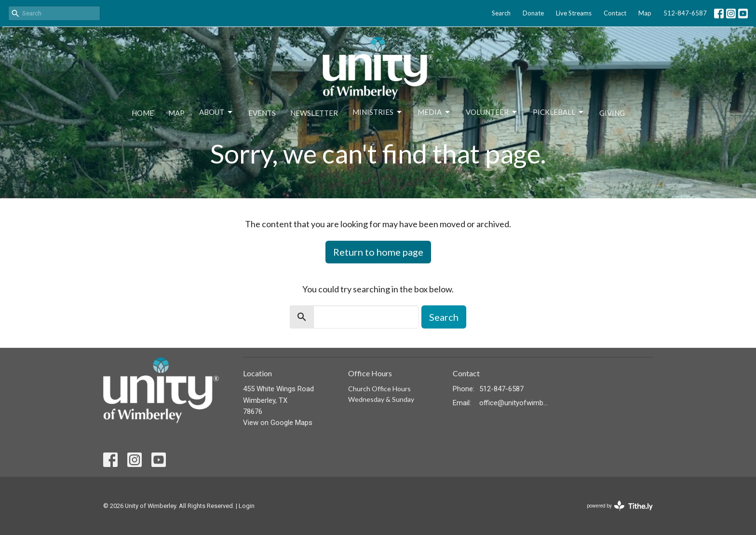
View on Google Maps (278, 423)
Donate (533, 13)
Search (501, 13)
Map (645, 13)
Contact (615, 13)
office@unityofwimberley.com (514, 403)
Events (262, 113)
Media (434, 112)
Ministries (378, 112)
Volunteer (492, 112)
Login (247, 506)
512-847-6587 (685, 13)
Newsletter (314, 113)
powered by (620, 506)
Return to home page (378, 252)
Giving (612, 113)
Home (143, 113)
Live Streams (574, 13)
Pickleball (559, 112)
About (216, 112)
